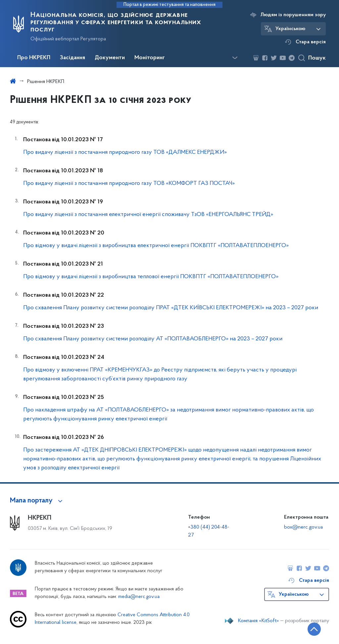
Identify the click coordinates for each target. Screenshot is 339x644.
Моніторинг (150, 58)
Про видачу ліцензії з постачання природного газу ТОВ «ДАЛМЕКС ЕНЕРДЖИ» (125, 152)
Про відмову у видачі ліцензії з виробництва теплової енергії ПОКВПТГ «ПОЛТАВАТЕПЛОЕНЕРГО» (151, 277)
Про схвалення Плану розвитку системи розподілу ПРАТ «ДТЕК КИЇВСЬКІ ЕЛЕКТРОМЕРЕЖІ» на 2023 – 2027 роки (171, 308)
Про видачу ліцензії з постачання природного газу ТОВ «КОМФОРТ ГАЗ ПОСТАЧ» (129, 183)
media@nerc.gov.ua (139, 597)
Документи (110, 58)
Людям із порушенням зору (293, 15)
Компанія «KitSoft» (259, 621)
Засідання (73, 58)
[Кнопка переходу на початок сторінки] (314, 629)
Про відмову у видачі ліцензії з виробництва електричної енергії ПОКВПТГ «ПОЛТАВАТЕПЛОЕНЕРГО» (156, 246)
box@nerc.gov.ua (303, 527)
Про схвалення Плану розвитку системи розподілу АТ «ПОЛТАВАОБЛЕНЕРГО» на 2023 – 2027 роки (153, 339)
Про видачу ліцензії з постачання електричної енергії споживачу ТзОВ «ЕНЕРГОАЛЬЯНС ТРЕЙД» (148, 215)
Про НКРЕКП (34, 58)
